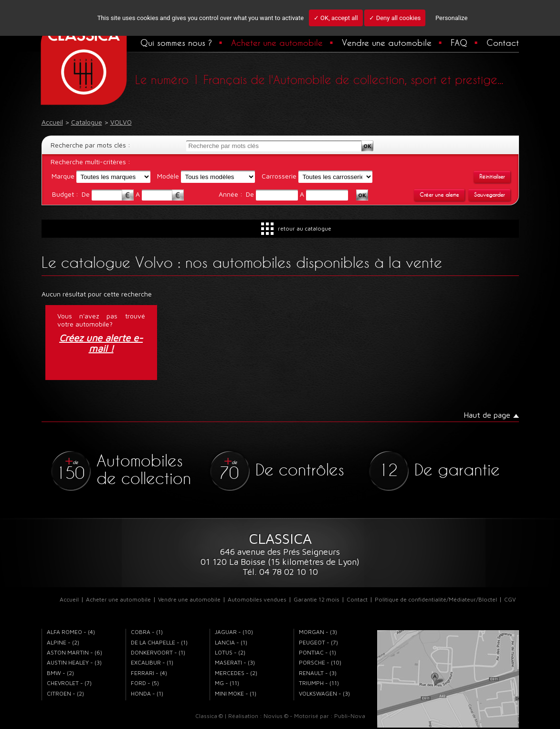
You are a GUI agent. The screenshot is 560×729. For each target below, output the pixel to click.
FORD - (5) (145, 683)
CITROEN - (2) (65, 693)
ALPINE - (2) (63, 642)
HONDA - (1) (147, 693)
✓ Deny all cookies (395, 18)
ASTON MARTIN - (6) (74, 652)
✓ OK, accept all (336, 18)
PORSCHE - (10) (320, 662)
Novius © (276, 716)
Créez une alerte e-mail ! (101, 343)
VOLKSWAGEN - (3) (324, 693)
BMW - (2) (60, 673)
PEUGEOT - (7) (318, 642)
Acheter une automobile (277, 42)
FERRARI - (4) (149, 673)
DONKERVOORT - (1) (158, 652)
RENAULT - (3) (318, 673)
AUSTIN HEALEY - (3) (74, 662)
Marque (63, 176)
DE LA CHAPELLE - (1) (159, 642)
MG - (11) (227, 683)
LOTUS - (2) (230, 652)
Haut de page (487, 415)
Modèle (168, 176)
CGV (510, 599)
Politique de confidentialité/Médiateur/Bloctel (436, 599)
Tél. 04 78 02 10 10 (280, 572)
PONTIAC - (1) (317, 652)
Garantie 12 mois (317, 599)
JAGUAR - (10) (234, 632)
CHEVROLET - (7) (69, 683)
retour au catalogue (305, 228)
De (87, 194)
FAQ (459, 42)
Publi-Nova (350, 716)
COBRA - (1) (147, 632)
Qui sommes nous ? (176, 42)
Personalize (451, 18)
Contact (503, 42)
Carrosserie (279, 176)
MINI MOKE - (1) (236, 693)
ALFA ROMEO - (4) (71, 632)
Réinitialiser (492, 177)
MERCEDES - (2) (236, 673)
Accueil (69, 599)
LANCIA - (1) (231, 642)
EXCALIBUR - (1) (152, 662)
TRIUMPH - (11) (319, 683)
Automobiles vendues (257, 599)
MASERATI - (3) (235, 662)
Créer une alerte (439, 195)
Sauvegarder (489, 195)
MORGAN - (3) (318, 632)
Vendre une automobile (387, 42)
